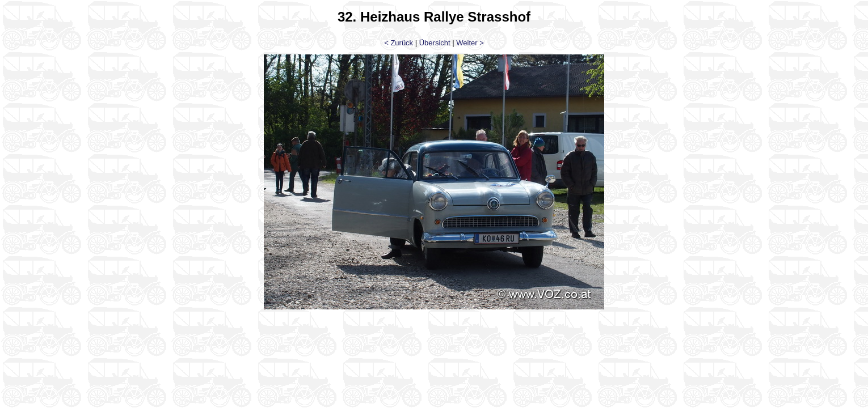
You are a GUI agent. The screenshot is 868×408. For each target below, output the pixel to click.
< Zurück (399, 43)
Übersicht (435, 43)
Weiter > (470, 43)
